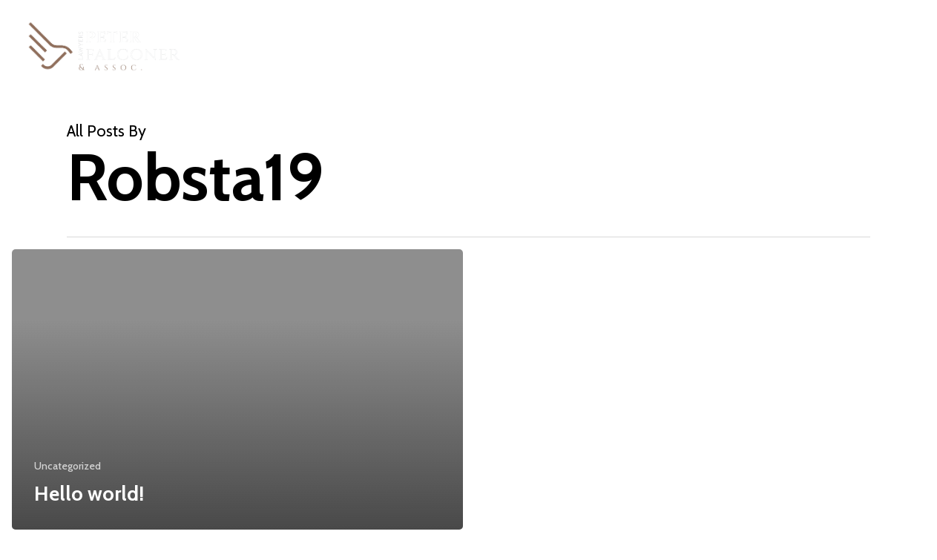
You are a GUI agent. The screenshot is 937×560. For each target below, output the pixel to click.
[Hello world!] (237, 389)
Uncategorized (68, 466)
